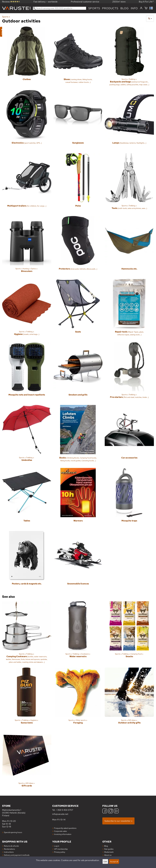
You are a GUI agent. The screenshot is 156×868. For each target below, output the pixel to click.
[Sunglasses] (78, 120)
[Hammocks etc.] (129, 246)
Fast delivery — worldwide (45, 2)
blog (125, 8)
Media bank (109, 852)
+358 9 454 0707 (65, 810)
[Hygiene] (27, 309)
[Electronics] (27, 120)
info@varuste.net (60, 814)
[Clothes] (27, 57)
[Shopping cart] (146, 8)
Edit (105, 861)
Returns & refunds (11, 846)
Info (134, 8)
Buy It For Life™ (146, 2)
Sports (94, 8)
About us (108, 855)
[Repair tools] (129, 309)
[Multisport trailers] (27, 183)
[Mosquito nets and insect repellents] (27, 372)
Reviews (11, 2)
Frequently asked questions (65, 828)
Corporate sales (60, 831)
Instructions (9, 852)
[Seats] (78, 309)
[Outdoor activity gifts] (129, 698)
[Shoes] (78, 57)
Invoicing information (63, 834)
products (110, 8)
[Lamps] (129, 120)
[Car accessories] (129, 435)
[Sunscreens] (27, 698)
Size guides (109, 849)
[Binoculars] (27, 246)
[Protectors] (78, 246)
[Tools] (129, 183)
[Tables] (27, 498)
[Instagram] (111, 811)
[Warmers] (78, 498)
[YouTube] (116, 811)
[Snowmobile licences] (78, 561)
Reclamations (9, 849)
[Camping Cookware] (27, 633)
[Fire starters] (129, 372)
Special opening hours (13, 832)
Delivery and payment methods (17, 855)
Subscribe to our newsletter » (118, 821)
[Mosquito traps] (129, 498)
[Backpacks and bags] (129, 57)
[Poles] (78, 183)
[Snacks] (129, 633)
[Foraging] (78, 698)
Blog (106, 846)
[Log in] (141, 8)
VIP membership (61, 849)
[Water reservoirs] (78, 633)
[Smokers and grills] (78, 372)
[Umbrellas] (27, 435)
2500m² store (119, 2)
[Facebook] (105, 811)
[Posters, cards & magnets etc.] (27, 561)
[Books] (78, 435)
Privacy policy (60, 852)
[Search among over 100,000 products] (59, 8)
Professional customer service (85, 2)
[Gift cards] (27, 761)
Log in (57, 846)
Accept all (114, 861)
